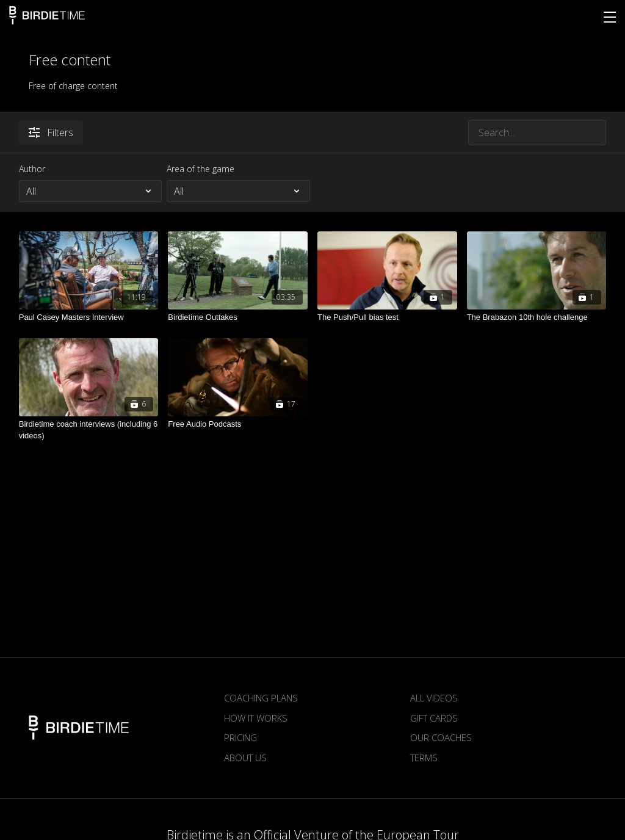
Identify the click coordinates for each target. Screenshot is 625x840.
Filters (51, 132)
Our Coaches (441, 737)
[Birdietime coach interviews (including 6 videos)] (89, 430)
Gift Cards (434, 718)
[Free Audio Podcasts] (238, 424)
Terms (424, 758)
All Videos (434, 698)
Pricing (240, 737)
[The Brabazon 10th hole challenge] (537, 317)
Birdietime (47, 15)
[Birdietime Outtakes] (238, 317)
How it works (256, 718)
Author (32, 169)
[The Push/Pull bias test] (387, 317)
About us (245, 758)
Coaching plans (261, 698)
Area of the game (201, 169)
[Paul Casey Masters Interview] (89, 317)
